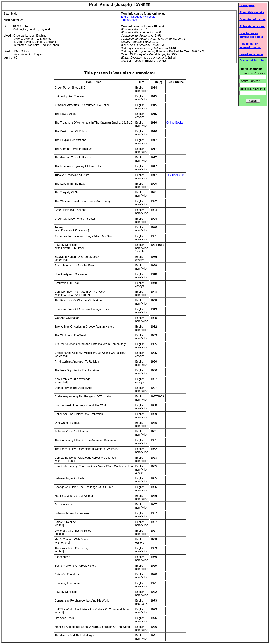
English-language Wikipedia (138, 17)
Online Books (175, 123)
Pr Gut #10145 (176, 175)
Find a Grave (129, 20)
